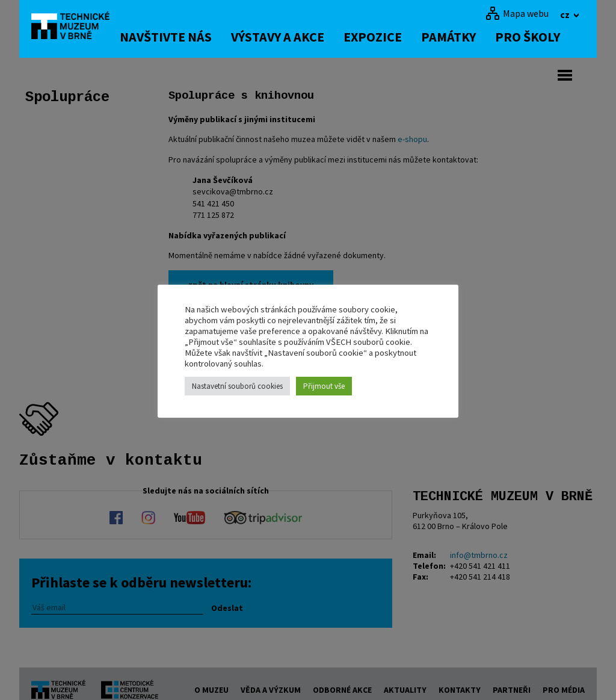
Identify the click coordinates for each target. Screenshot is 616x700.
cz (566, 14)
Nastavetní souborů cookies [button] (237, 386)
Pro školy (540, 37)
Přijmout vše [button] (324, 386)
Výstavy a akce (290, 37)
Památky (461, 37)
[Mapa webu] (517, 13)
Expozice (385, 37)
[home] (76, 27)
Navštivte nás (178, 37)
